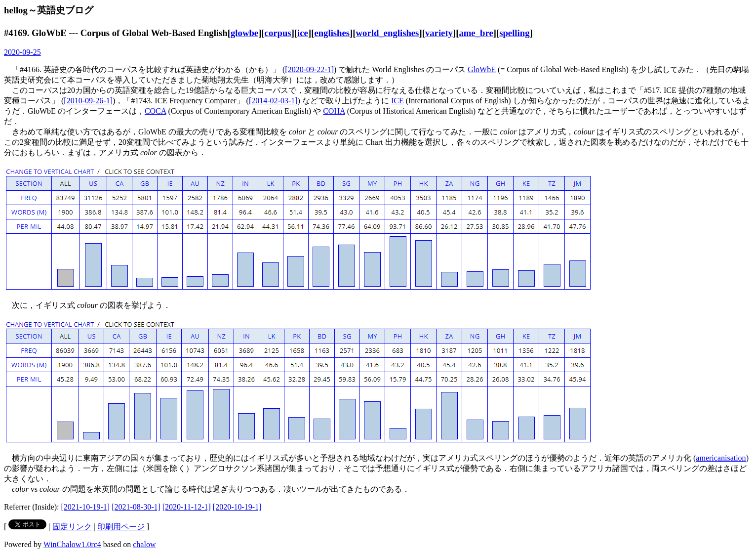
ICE (398, 101)
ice (303, 33)
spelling (514, 33)
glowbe (244, 33)
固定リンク (72, 527)
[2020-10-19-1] (237, 507)
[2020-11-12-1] (187, 507)
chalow (144, 544)
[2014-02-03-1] (273, 101)
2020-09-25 (22, 52)
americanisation (721, 458)
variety (439, 33)
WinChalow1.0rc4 (72, 544)
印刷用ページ (121, 527)
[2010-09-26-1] (88, 101)
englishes (332, 33)
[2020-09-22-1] (309, 69)
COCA (156, 111)
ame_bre (476, 33)
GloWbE (482, 69)
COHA (334, 111)
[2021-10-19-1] (86, 507)
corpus (278, 33)
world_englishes (388, 33)
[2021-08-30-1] (136, 507)
